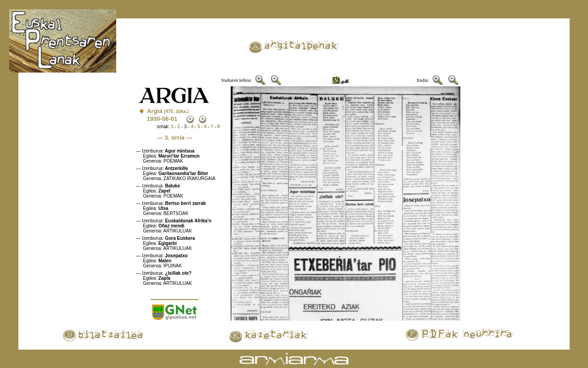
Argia (168, 111)
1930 (153, 119)
